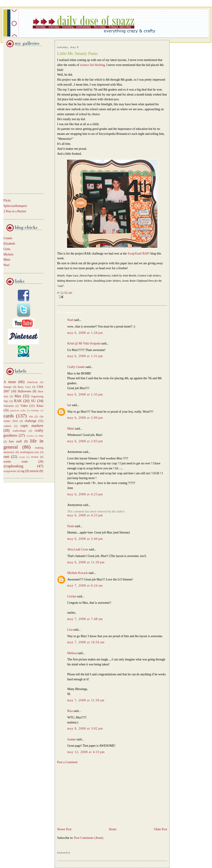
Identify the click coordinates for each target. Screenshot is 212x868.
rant (6, 457)
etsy (41, 436)
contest (7, 426)
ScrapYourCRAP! (139, 254)
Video (24, 406)
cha (31, 416)
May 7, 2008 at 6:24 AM (85, 586)
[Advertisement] (17, 120)
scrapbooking (13, 466)
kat (69, 405)
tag (23, 471)
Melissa (72, 653)
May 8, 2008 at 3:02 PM (85, 729)
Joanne (72, 739)
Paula (71, 526)
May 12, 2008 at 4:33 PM (86, 752)
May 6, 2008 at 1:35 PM (85, 394)
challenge (30, 421)
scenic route (16, 462)
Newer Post (64, 829)
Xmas (40, 406)
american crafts (18, 410)
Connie (8, 238)
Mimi (7, 260)
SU (33, 401)
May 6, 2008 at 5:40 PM (85, 539)
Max (18, 396)
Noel (6, 265)
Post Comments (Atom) (89, 838)
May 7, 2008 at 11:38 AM (86, 700)
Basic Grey (24, 387)
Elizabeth (9, 244)
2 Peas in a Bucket (15, 211)
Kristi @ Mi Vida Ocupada (84, 343)
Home (113, 829)
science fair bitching (92, 65)
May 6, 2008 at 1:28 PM (85, 333)
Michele (8, 254)
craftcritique (19, 431)
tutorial (34, 471)
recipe (22, 457)
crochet (30, 436)
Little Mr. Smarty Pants (77, 53)
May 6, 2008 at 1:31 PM (85, 356)
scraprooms (10, 471)
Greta (7, 249)
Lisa (70, 630)
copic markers (32, 426)
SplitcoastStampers (15, 206)
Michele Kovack (78, 573)
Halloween (24, 391)
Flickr (7, 200)
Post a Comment (67, 762)
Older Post (161, 829)
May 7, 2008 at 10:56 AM (86, 642)
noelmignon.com (29, 452)
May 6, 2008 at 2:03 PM (85, 441)
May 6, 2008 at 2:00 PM (85, 418)
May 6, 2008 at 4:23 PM (85, 494)
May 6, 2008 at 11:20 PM (86, 562)
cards (9, 416)
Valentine (9, 406)
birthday (35, 410)
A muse (10, 382)
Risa (70, 711)
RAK (18, 401)
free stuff (15, 441)
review (35, 457)
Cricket (72, 596)
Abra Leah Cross (78, 549)
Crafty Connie (76, 367)
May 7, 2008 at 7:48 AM (85, 619)
